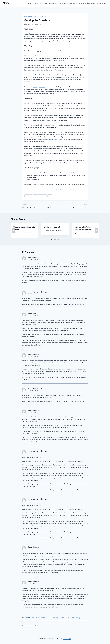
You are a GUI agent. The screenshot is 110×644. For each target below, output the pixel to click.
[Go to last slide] (14, 231)
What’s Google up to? (52, 227)
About (30, 3)
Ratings (72, 189)
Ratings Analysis (29, 17)
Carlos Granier (30, 24)
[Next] (96, 231)
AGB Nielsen (54, 139)
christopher (32, 257)
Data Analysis (59, 189)
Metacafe (42, 87)
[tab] (52, 239)
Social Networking (41, 17)
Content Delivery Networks (51, 189)
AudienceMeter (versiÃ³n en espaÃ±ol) (86, 3)
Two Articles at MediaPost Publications (72, 206)
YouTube (35, 75)
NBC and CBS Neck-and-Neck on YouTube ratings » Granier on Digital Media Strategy (54, 618)
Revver (35, 87)
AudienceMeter (38, 3)
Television (76, 189)
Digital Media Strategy (66, 189)
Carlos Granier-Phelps (36, 292)
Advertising (44, 189)
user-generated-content (40, 196)
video (50, 196)
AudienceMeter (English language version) (58, 3)
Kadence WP (67, 639)
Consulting (103, 3)
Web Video (80, 189)
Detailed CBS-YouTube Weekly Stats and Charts (38, 206)
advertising (28, 196)
